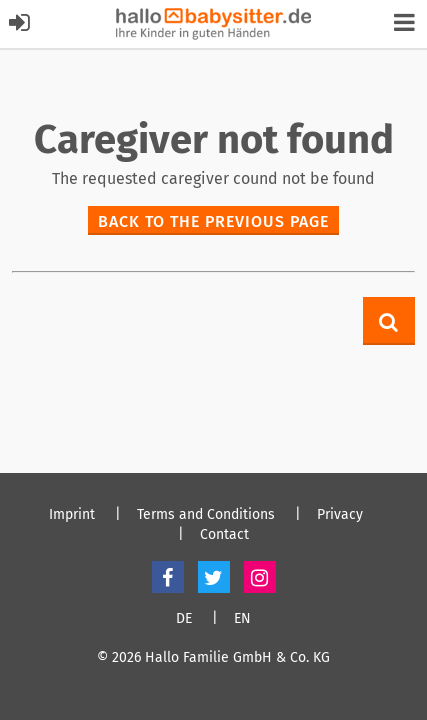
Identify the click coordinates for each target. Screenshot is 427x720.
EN (242, 619)
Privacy (340, 515)
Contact (224, 535)
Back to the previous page (213, 221)
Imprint (72, 515)
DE (184, 619)
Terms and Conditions (206, 515)
